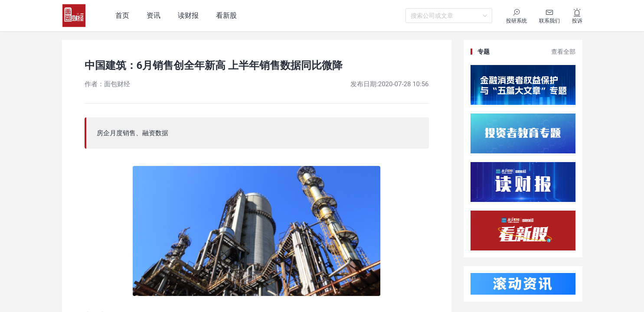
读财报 (188, 15)
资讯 (154, 15)
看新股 (226, 15)
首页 (122, 15)
